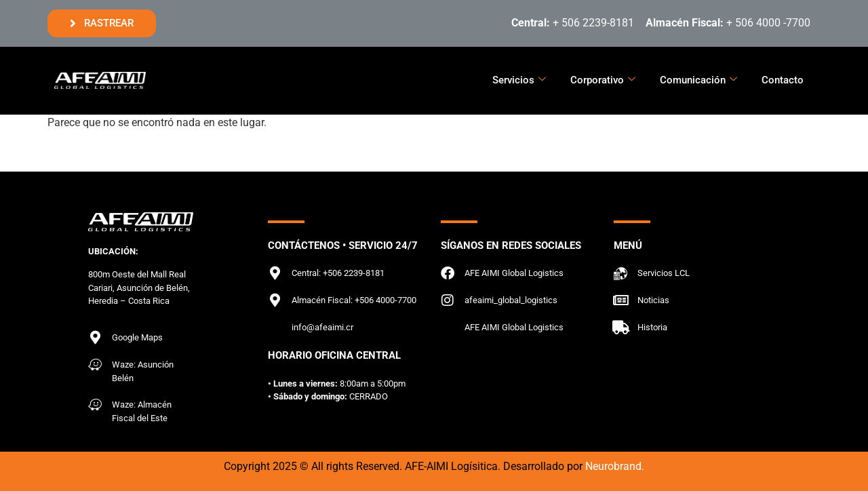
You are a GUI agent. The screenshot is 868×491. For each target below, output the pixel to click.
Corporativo (603, 80)
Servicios (519, 80)
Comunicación (698, 80)
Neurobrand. (615, 466)
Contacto (783, 80)
